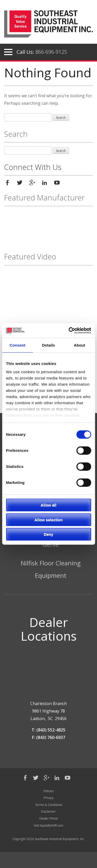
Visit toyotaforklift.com (48, 825)
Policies (48, 791)
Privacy (49, 798)
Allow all (48, 505)
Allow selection (48, 520)
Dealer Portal (48, 818)
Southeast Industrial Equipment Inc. (48, 26)
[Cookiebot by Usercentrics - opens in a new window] (69, 331)
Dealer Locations (49, 629)
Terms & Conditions (49, 805)
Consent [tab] (17, 345)
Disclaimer (48, 811)
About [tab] (79, 345)
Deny (48, 534)
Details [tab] (49, 345)
